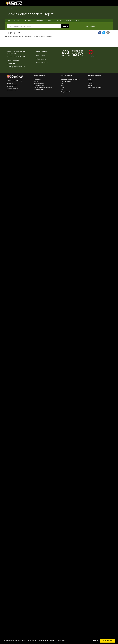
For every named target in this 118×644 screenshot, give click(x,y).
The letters (28, 21)
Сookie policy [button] (60, 641)
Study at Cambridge (39, 76)
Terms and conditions (12, 90)
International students (39, 83)
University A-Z (10, 83)
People (50, 21)
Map (62, 83)
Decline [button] (96, 641)
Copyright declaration (13, 60)
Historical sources (42, 51)
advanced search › (91, 26)
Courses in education (39, 90)
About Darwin (17, 21)
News (62, 86)
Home (7, 9)
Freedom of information (12, 88)
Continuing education (39, 86)
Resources (68, 21)
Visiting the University (66, 81)
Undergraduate (37, 79)
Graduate (36, 81)
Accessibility (10, 87)
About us (78, 21)
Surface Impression (19, 67)
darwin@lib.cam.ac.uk (13, 54)
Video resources (41, 59)
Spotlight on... (91, 86)
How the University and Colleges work (70, 79)
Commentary (39, 21)
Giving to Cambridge (66, 92)
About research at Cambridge (95, 88)
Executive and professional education (43, 88)
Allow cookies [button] (108, 641)
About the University (67, 76)
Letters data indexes (42, 63)
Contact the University (12, 85)
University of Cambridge (15, 57)
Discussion (91, 83)
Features (90, 81)
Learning (58, 21)
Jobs (62, 90)
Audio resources (41, 55)
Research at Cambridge (94, 76)
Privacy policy (11, 63)
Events (63, 88)
